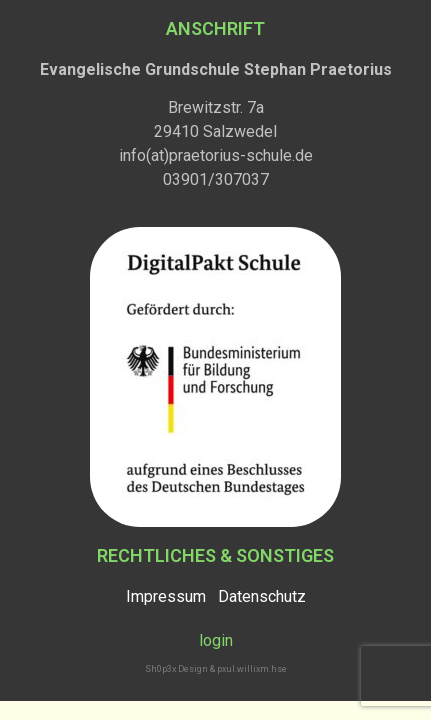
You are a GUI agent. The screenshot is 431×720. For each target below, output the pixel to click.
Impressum (166, 596)
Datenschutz (262, 596)
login (216, 640)
